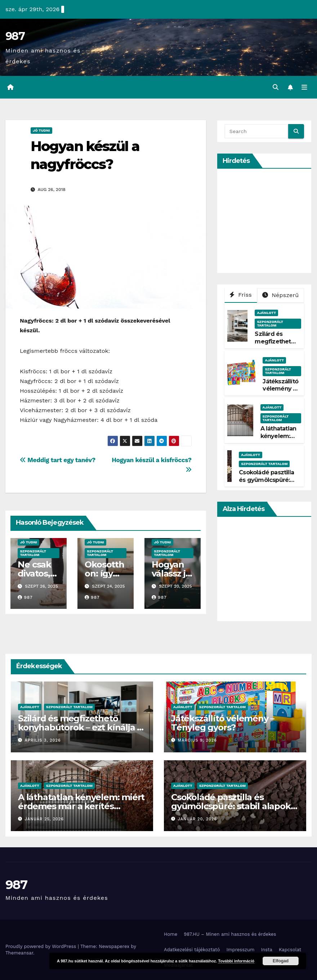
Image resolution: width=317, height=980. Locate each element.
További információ (236, 961)
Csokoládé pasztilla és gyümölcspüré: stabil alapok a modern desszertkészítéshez (234, 806)
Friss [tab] (241, 295)
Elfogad (281, 961)
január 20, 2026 (198, 819)
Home (171, 934)
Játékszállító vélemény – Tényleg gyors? (280, 393)
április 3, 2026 (43, 741)
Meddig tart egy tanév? (58, 460)
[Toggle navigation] (304, 87)
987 (15, 36)
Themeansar (19, 953)
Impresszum (240, 950)
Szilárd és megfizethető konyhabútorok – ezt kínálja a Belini (80, 727)
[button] (276, 87)
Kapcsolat (290, 950)
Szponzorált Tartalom (33, 553)
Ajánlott (266, 313)
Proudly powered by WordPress (42, 946)
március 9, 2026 (197, 741)
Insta (267, 950)
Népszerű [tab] (280, 295)
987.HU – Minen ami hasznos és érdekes (230, 934)
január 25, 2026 (44, 819)
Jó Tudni (41, 130)
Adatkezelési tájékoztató (192, 950)
